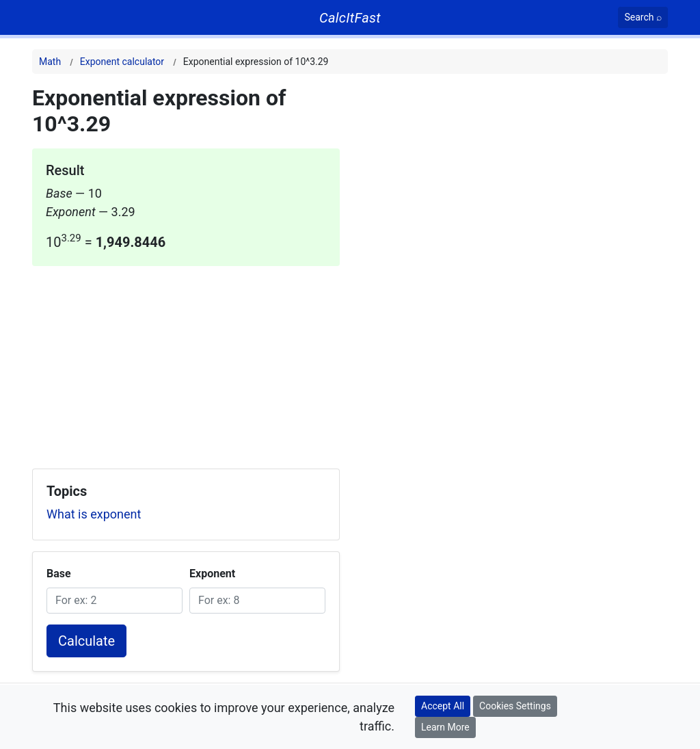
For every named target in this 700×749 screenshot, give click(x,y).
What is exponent (94, 514)
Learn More (445, 727)
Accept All (443, 706)
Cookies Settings (515, 706)
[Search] (643, 17)
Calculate (86, 641)
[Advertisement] (186, 362)
